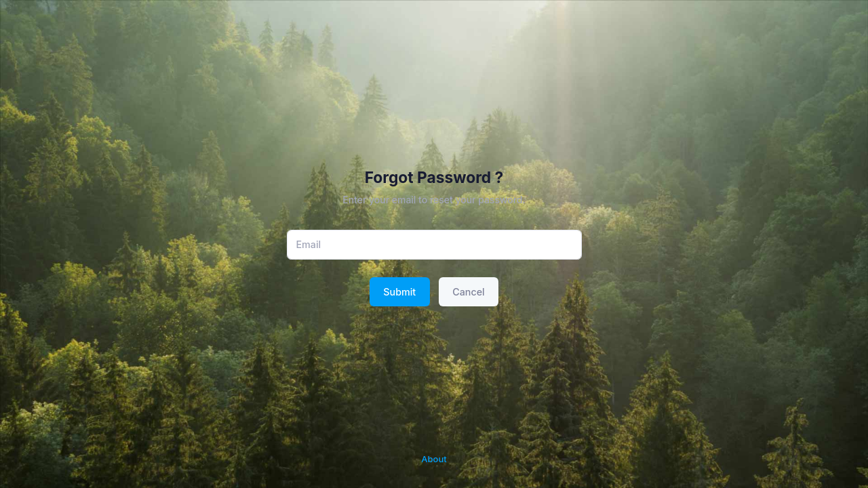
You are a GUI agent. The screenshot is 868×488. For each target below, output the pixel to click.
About (434, 459)
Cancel (468, 292)
